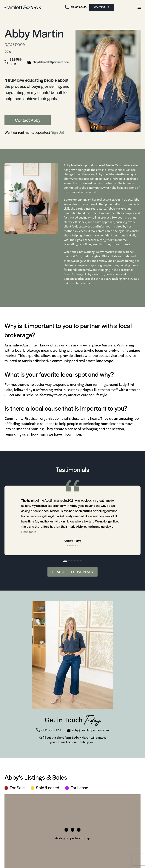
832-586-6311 (16, 62)
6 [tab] (81, 562)
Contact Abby (28, 121)
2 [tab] (69, 562)
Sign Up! (57, 133)
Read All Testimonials (72, 573)
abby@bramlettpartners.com (51, 62)
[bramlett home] (22, 7)
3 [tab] (72, 562)
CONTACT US (102, 7)
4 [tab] (75, 562)
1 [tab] (65, 562)
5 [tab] (78, 562)
